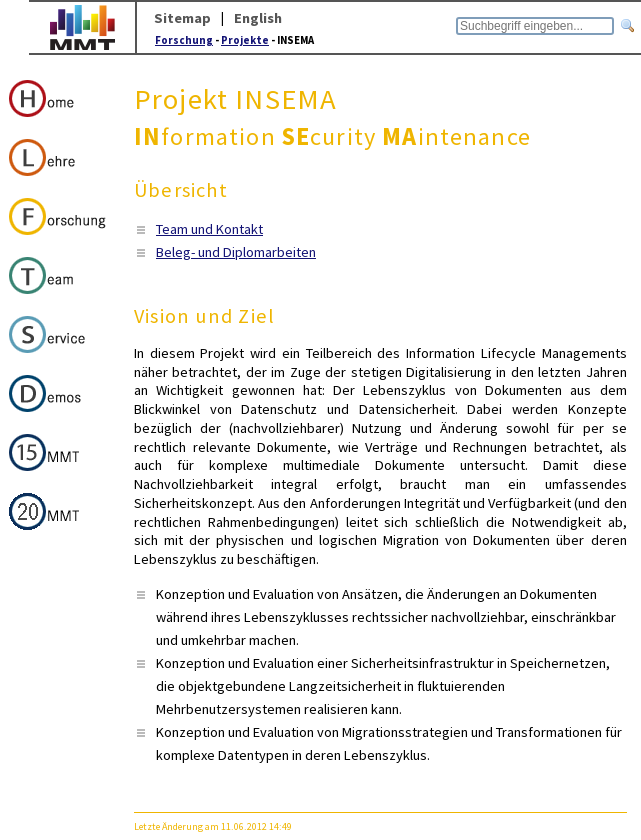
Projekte (245, 40)
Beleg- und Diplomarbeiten (236, 252)
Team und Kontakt (209, 229)
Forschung (184, 40)
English (258, 18)
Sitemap (182, 18)
